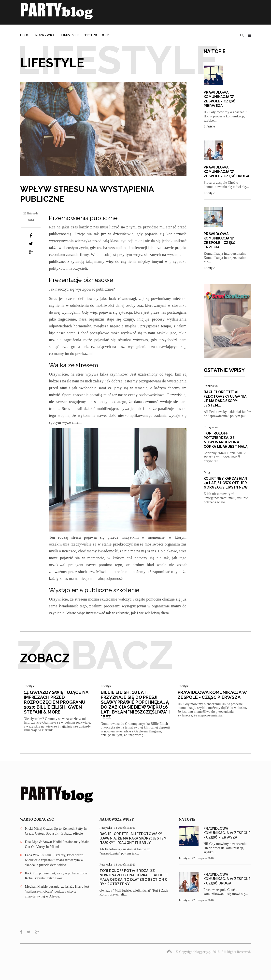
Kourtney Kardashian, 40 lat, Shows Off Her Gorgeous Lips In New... (227, 483)
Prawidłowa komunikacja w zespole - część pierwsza (212, 695)
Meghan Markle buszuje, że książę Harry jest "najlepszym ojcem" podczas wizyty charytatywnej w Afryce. (57, 891)
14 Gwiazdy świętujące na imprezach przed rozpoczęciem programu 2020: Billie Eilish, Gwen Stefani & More (56, 702)
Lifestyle (70, 35)
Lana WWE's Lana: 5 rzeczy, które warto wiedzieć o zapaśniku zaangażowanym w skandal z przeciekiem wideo (54, 860)
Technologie (97, 35)
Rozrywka (45, 35)
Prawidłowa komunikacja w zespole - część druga (226, 172)
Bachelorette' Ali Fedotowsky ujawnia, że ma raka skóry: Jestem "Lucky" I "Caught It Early (133, 838)
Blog (25, 35)
